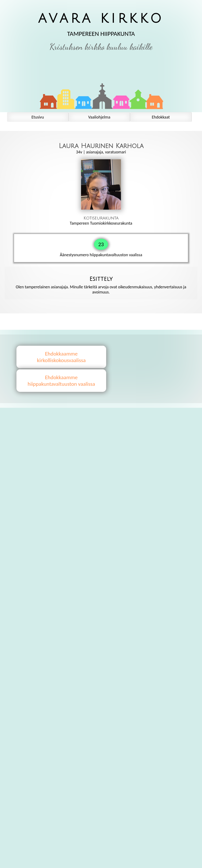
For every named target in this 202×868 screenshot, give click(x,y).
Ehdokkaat (161, 117)
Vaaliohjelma (99, 117)
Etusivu (38, 117)
